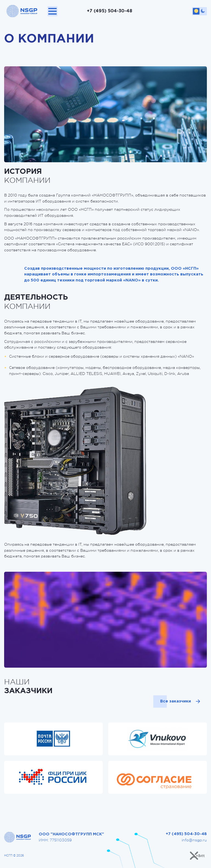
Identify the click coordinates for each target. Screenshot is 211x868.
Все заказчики (175, 701)
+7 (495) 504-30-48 (109, 11)
